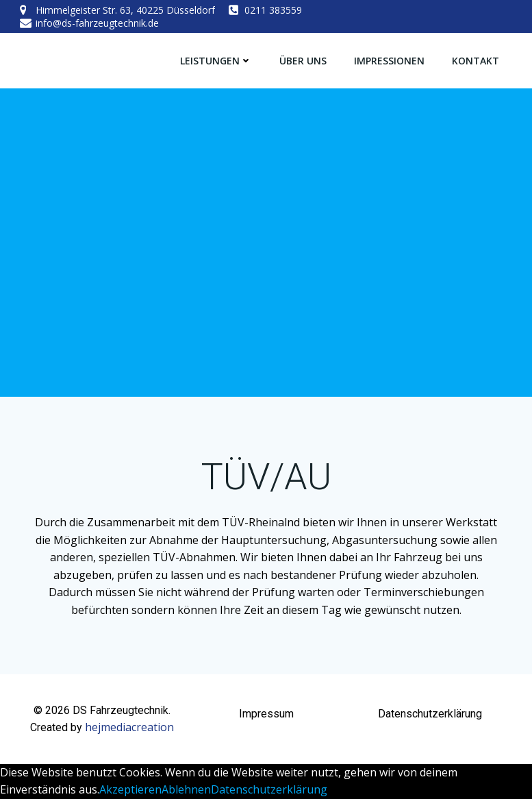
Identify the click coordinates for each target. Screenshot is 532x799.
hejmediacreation (129, 727)
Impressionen (389, 61)
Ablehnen (186, 789)
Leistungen (216, 61)
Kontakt (476, 61)
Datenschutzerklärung (269, 789)
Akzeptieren (130, 789)
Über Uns (303, 61)
